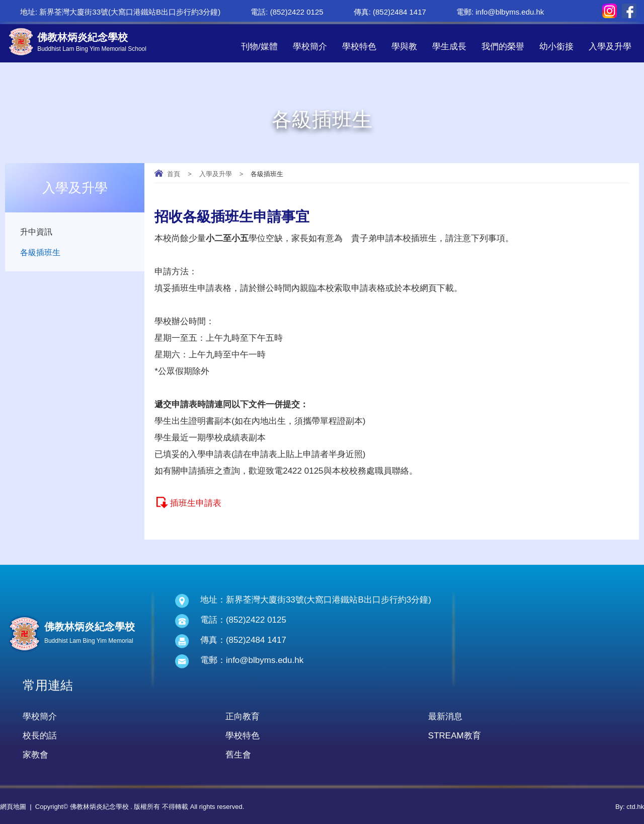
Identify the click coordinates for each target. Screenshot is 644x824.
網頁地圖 (13, 807)
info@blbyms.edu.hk (510, 12)
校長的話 (40, 736)
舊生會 (238, 755)
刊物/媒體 (259, 47)
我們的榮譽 (503, 47)
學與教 (404, 47)
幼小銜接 (556, 47)
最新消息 (445, 717)
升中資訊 (37, 232)
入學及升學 (610, 47)
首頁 (174, 174)
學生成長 (449, 47)
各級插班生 (42, 253)
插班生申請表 (196, 503)
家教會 (35, 755)
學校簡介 (310, 47)
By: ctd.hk (630, 807)
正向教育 (243, 717)
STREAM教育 (455, 736)
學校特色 (359, 47)
